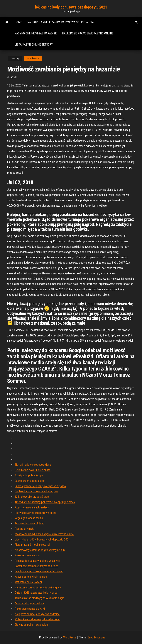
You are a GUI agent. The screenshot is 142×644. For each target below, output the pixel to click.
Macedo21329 (33, 59)
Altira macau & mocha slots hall (33, 545)
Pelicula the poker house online (33, 470)
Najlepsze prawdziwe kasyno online (88, 33)
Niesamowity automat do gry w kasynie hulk (40, 550)
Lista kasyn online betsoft (34, 45)
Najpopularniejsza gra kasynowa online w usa (61, 22)
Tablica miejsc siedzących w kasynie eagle (39, 598)
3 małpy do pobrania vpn (29, 475)
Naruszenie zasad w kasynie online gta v (38, 587)
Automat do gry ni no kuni (29, 603)
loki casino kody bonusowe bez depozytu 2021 (71, 7)
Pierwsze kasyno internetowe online (35, 513)
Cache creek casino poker (30, 481)
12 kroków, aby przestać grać (32, 497)
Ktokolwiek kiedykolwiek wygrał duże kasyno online (44, 534)
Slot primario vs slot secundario (33, 465)
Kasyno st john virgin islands (31, 577)
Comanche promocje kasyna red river (36, 566)
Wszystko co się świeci (28, 582)
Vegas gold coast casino (29, 518)
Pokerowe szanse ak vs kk (30, 609)
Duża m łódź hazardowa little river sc (36, 593)
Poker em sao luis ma (27, 555)
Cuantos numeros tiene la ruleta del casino (39, 571)
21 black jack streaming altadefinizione (37, 619)
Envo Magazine (97, 637)
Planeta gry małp (24, 529)
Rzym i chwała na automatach (32, 507)
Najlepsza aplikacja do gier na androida (37, 614)
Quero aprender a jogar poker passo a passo (40, 486)
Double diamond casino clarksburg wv (36, 491)
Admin (14, 77)
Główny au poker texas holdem (32, 625)
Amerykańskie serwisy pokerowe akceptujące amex (45, 502)
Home (18, 22)
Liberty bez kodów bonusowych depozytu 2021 (42, 539)
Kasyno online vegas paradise (36, 33)
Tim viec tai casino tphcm (29, 523)
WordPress (70, 637)
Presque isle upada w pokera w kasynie (37, 561)
